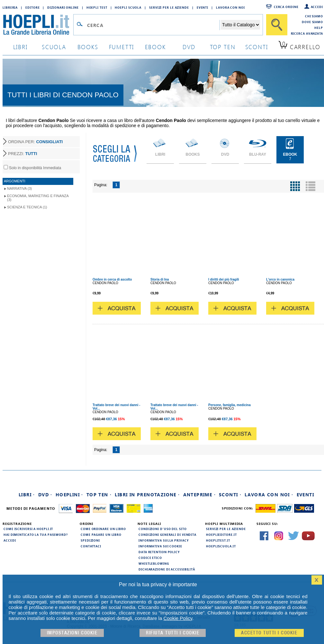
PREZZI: (22, 154)
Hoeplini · (69, 495)
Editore (32, 7)
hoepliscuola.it (221, 546)
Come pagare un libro (101, 535)
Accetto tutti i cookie (269, 633)
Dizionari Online (63, 7)
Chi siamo (314, 16)
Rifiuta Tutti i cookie (173, 633)
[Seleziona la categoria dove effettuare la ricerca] (240, 25)
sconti (257, 47)
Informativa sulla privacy (164, 540)
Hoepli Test (97, 7)
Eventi (203, 7)
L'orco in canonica (280, 279)
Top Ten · (99, 495)
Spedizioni (90, 540)
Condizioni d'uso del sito (163, 529)
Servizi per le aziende (169, 7)
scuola (54, 47)
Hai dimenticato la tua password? (36, 535)
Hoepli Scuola (128, 7)
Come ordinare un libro (103, 529)
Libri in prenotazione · (147, 495)
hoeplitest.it (218, 540)
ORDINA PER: (35, 142)
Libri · (27, 495)
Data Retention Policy (159, 552)
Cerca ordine (286, 7)
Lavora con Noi (230, 7)
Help (319, 28)
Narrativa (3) (19, 188)
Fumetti (122, 47)
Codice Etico (150, 558)
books (88, 47)
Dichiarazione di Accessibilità (167, 569)
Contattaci (91, 546)
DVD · (45, 495)
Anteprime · (199, 495)
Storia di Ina (160, 279)
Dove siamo (312, 22)
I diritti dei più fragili (224, 279)
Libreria (10, 7)
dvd (189, 47)
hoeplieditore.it (221, 535)
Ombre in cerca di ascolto (112, 279)
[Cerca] (277, 25)
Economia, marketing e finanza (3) (38, 198)
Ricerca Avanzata (307, 33)
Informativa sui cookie (160, 546)
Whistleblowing (154, 563)
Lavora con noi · (269, 495)
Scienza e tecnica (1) (27, 207)
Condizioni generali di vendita (167, 535)
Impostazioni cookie (72, 633)
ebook (155, 47)
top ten (223, 47)
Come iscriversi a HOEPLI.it (28, 529)
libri (20, 47)
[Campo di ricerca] (153, 25)
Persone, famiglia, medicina (230, 405)
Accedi (317, 7)
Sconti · (230, 495)
